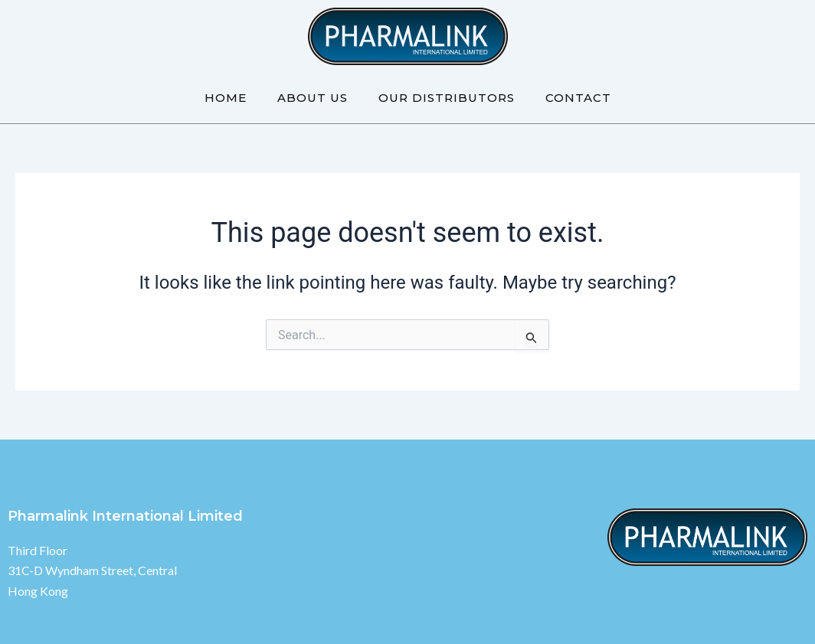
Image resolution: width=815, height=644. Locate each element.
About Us (313, 98)
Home (226, 98)
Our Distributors (447, 98)
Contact (578, 98)
